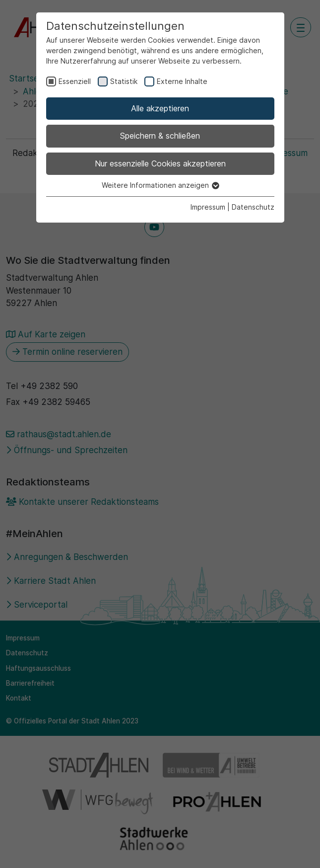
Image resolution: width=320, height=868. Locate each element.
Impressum (208, 207)
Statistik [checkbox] (124, 81)
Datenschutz (253, 207)
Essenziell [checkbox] (75, 81)
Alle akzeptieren (160, 108)
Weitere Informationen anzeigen (160, 185)
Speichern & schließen (160, 136)
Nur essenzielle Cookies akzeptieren (160, 163)
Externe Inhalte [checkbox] (182, 81)
